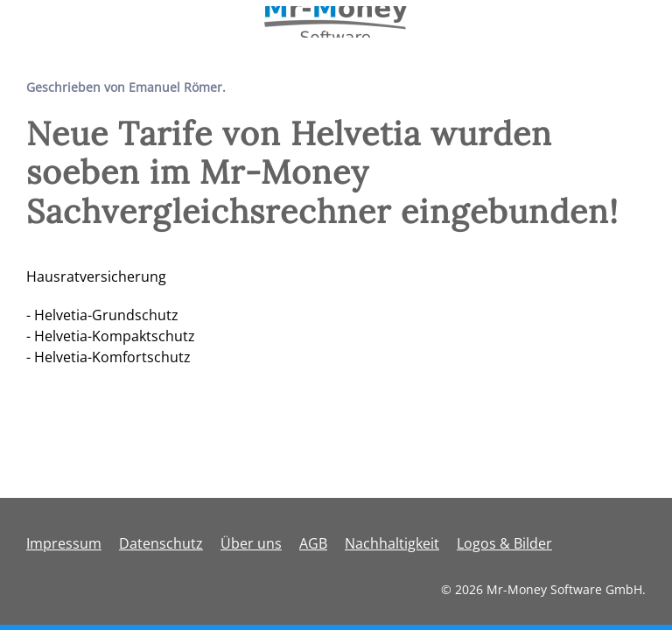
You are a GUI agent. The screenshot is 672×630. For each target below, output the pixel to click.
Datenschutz (161, 543)
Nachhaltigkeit (392, 543)
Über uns (251, 543)
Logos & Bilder (504, 543)
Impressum (64, 543)
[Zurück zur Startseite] (336, 22)
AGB (313, 543)
